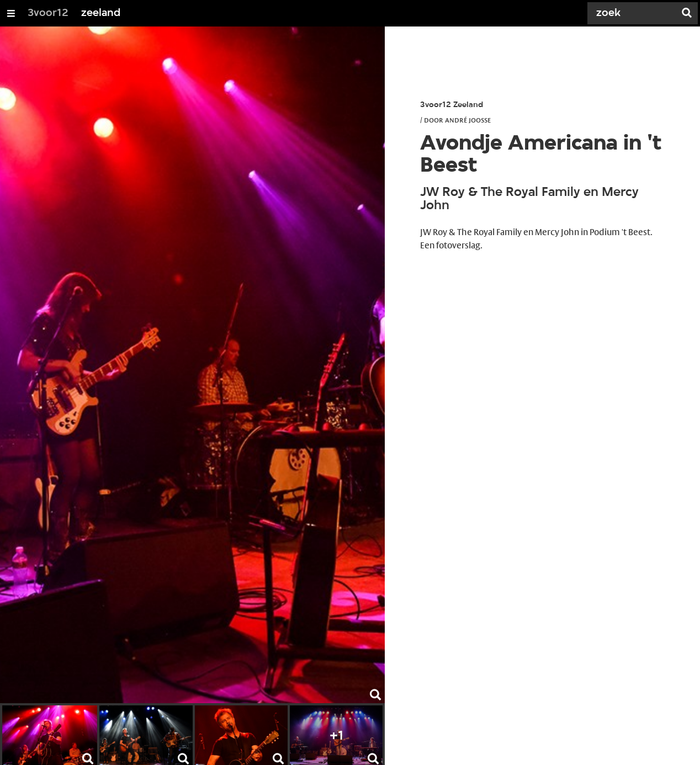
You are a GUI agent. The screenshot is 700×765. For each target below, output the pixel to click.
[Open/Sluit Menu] (11, 13)
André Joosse (468, 120)
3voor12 (48, 13)
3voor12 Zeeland (452, 105)
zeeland (101, 13)
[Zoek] (634, 13)
